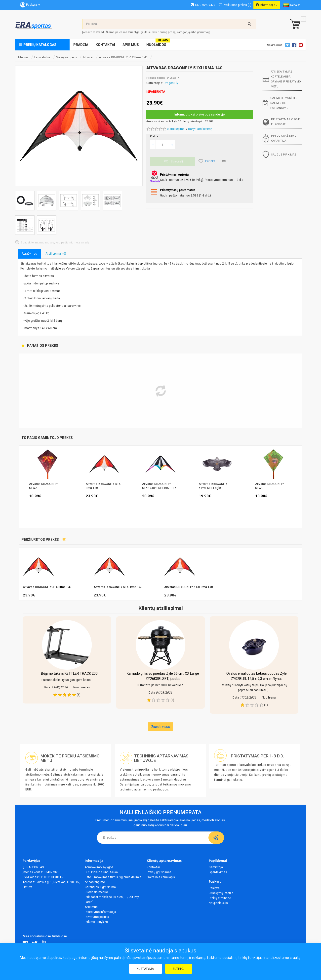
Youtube (302, 45)
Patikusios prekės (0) (235, 5)
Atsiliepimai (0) (56, 254)
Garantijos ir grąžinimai (101, 887)
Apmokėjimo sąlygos (99, 867)
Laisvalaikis (42, 57)
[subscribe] (216, 838)
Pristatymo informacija (100, 912)
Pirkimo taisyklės (96, 922)
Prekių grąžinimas (159, 872)
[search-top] (249, 24)
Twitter (288, 45)
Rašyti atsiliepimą (200, 129)
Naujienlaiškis (218, 903)
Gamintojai (216, 867)
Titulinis (23, 57)
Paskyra (214, 888)
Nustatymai (146, 969)
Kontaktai (153, 867)
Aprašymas (29, 254)
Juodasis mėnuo (96, 892)
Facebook (295, 45)
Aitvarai (88, 57)
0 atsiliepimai (176, 129)
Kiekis (154, 136)
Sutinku (179, 969)
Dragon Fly (171, 83)
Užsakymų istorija (221, 893)
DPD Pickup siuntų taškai (102, 872)
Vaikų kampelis (67, 57)
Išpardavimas (218, 872)
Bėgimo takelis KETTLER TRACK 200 (69, 673)
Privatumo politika (97, 917)
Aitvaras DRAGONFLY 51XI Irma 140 (123, 57)
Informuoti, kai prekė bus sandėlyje (200, 114)
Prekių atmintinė (220, 898)
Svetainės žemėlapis (161, 877)
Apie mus (91, 907)
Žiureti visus (161, 727)
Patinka (207, 161)
